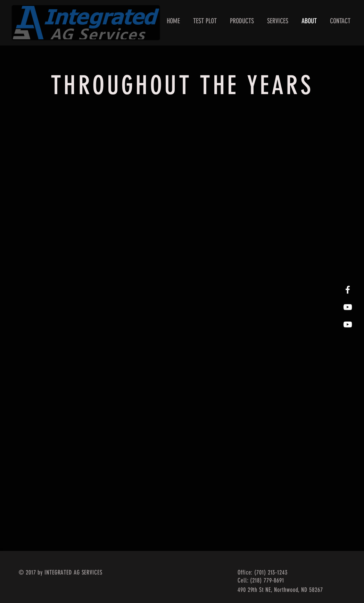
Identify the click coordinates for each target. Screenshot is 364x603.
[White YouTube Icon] (348, 324)
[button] (242, 21)
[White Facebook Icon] (348, 290)
